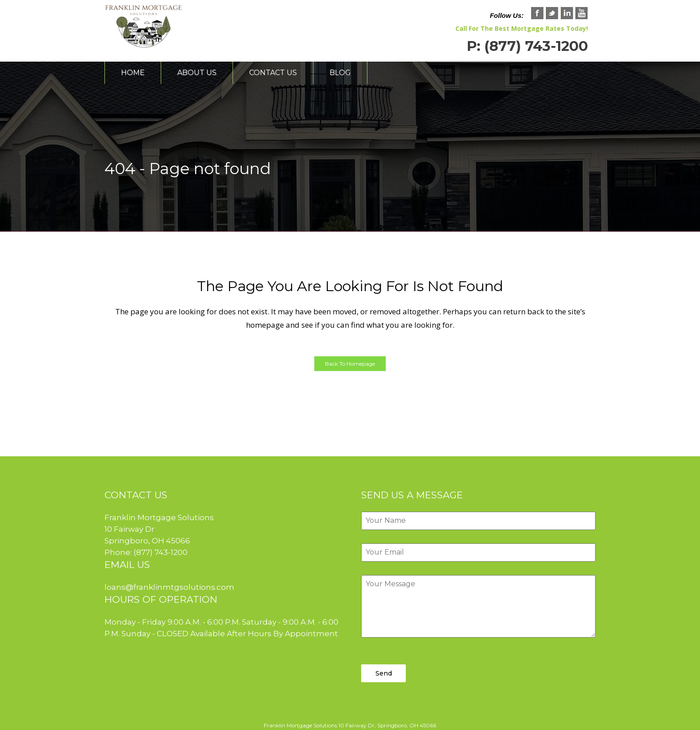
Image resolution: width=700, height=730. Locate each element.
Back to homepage (350, 364)
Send (384, 673)
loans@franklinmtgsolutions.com (169, 587)
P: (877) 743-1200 (527, 46)
